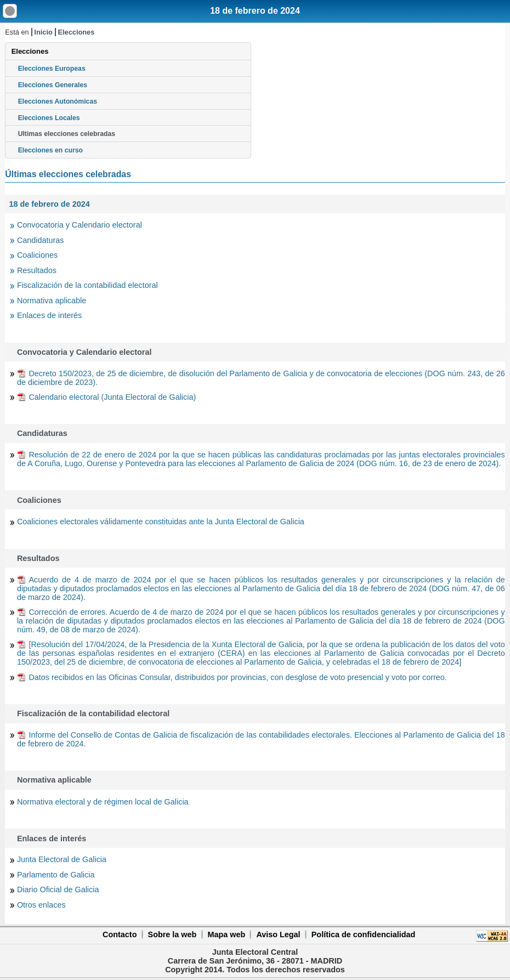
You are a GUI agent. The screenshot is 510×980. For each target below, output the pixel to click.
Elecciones (76, 32)
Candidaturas (41, 240)
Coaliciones (37, 255)
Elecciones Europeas (52, 69)
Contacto (120, 934)
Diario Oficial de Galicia (58, 890)
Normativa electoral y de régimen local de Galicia (103, 802)
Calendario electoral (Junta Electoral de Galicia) (112, 397)
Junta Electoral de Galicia (62, 859)
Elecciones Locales (49, 118)
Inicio (43, 32)
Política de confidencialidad (364, 934)
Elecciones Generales (53, 85)
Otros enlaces (41, 905)
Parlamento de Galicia (56, 875)
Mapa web (226, 934)
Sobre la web (172, 934)
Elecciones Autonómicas (58, 101)
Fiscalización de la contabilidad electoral (87, 285)
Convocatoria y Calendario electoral (80, 225)
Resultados (37, 270)
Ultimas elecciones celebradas (67, 134)
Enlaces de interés (49, 315)
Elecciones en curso (50, 150)
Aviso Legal (278, 934)
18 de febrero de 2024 (255, 11)
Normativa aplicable (52, 301)
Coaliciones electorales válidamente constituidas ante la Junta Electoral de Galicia (161, 522)
